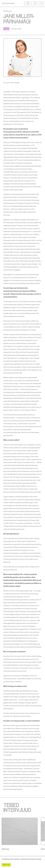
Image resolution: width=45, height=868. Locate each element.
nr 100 (6, 29)
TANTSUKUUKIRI (8, 3)
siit (40, 859)
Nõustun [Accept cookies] (6, 865)
